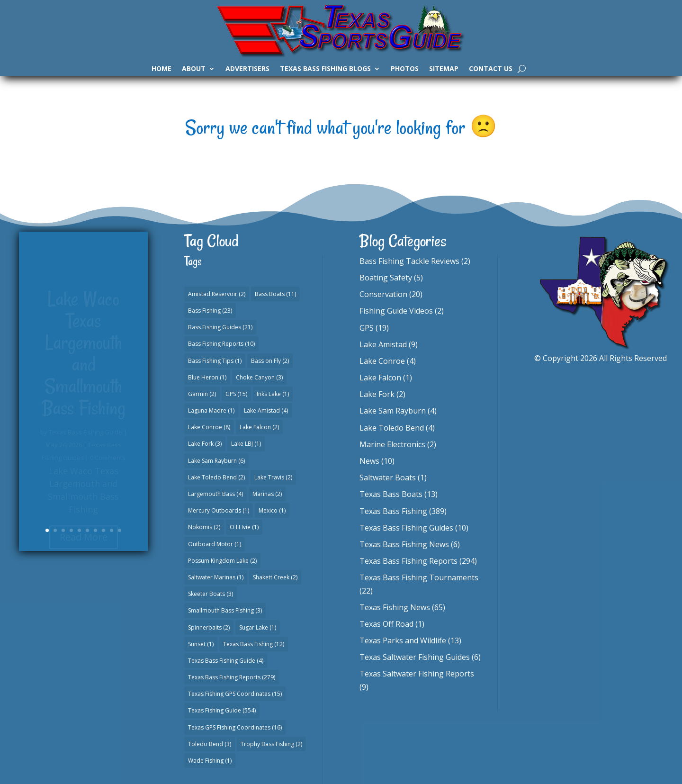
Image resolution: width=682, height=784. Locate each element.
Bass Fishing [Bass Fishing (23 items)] (210, 311)
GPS (367, 328)
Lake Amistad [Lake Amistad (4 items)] (266, 410)
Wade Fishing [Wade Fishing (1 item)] (210, 761)
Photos (405, 69)
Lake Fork (377, 394)
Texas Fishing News (395, 607)
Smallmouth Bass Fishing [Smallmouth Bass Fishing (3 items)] (225, 610)
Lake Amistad (383, 344)
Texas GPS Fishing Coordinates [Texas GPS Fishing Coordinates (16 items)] (235, 727)
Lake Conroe (382, 361)
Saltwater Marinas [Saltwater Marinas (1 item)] (216, 577)
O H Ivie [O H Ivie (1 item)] (244, 527)
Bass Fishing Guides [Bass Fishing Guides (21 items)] (220, 327)
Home (162, 69)
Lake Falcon (380, 378)
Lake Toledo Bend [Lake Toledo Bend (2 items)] (216, 477)
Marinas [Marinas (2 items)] (267, 494)
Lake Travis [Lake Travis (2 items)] (273, 477)
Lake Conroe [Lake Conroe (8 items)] (209, 427)
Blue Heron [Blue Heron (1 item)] (207, 377)
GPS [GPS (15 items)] (236, 394)
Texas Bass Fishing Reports (408, 561)
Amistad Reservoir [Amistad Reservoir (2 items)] (217, 294)
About (194, 69)
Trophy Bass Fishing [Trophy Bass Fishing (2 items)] (271, 744)
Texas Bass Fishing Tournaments (419, 577)
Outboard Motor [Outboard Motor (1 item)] (215, 544)
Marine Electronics (392, 444)
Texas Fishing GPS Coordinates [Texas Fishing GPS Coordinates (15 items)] (235, 694)
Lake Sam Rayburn (393, 411)
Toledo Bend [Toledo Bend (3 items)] (210, 744)
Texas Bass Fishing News (404, 544)
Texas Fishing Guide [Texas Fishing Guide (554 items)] (222, 710)
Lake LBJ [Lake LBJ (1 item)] (246, 444)
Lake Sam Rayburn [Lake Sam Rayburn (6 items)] (216, 461)
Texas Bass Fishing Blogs (325, 69)
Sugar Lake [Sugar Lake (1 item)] (258, 627)
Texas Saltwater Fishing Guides (415, 657)
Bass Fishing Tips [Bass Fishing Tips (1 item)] (215, 361)
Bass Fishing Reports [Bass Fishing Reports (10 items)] (221, 344)
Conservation (383, 294)
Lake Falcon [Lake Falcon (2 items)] (259, 427)
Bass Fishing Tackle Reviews (409, 261)
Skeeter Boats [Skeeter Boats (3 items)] (211, 594)
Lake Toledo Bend (392, 428)
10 (120, 530)
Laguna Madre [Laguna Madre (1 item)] (211, 410)
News (369, 461)
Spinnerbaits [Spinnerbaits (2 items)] (209, 627)
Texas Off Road (386, 624)
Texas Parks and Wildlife (403, 640)
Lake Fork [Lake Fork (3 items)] (205, 444)
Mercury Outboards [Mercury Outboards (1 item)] (219, 510)
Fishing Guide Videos (396, 311)
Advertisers (247, 69)
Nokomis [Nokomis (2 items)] (204, 527)
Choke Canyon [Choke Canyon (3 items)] (259, 377)
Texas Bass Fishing (393, 511)
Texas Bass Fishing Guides (406, 528)
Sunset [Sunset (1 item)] (201, 644)
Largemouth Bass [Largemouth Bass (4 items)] (215, 494)
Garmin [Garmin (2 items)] (202, 394)
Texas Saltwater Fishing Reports (417, 674)
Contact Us (491, 69)
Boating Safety (386, 278)
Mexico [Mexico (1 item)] (272, 510)
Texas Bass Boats (391, 494)
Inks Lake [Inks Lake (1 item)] (273, 394)
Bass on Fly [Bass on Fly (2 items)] (270, 361)
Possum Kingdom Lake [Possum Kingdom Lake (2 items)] (222, 561)
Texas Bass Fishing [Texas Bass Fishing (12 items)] (254, 644)
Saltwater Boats (388, 478)
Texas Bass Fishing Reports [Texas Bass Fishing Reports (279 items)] (232, 677)
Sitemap (444, 69)
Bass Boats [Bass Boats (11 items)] (275, 294)
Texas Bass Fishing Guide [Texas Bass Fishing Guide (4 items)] (226, 661)
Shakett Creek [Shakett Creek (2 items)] (275, 577)
